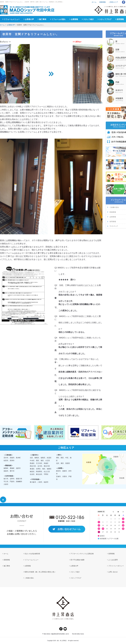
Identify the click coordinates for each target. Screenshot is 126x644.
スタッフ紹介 (89, 19)
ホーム (2, 25)
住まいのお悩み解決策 (32, 554)
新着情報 (103, 2)
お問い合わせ (113, 572)
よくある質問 (113, 560)
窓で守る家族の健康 (77, 560)
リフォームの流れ (58, 19)
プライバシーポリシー (116, 566)
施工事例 (43, 19)
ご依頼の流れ (29, 578)
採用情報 (120, 19)
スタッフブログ (105, 19)
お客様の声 (11, 25)
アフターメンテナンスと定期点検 (82, 554)
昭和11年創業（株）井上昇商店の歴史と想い (40, 572)
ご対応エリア (113, 2)
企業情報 (74, 19)
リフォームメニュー (12, 19)
